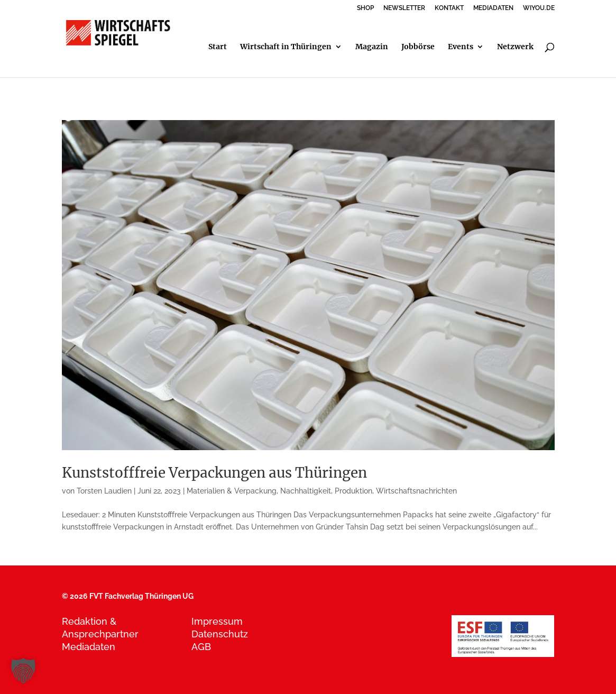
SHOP (365, 8)
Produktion (353, 491)
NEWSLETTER (404, 8)
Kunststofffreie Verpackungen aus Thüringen (214, 473)
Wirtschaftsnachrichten (416, 491)
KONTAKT (449, 8)
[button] (23, 671)
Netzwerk (515, 47)
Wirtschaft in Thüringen (286, 47)
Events (461, 47)
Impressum (217, 621)
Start (218, 47)
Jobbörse (418, 47)
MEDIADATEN (493, 8)
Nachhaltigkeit (306, 491)
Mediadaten (89, 647)
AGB (201, 647)
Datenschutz (220, 634)
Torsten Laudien (104, 491)
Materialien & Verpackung (232, 491)
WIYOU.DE (539, 8)
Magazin (372, 47)
